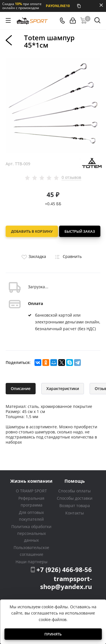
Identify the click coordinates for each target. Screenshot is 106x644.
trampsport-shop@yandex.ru (66, 582)
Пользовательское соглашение (31, 551)
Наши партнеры (32, 562)
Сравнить (67, 256)
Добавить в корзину (32, 231)
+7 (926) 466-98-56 (64, 569)
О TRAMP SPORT (31, 491)
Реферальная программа (31, 502)
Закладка (33, 256)
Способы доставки (75, 498)
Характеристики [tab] (63, 388)
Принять (53, 634)
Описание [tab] (21, 388)
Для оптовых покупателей (31, 516)
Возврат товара (75, 506)
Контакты (75, 513)
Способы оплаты (74, 491)
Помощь (75, 481)
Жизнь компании (31, 481)
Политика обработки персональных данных (31, 533)
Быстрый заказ (80, 231)
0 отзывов (71, 177)
